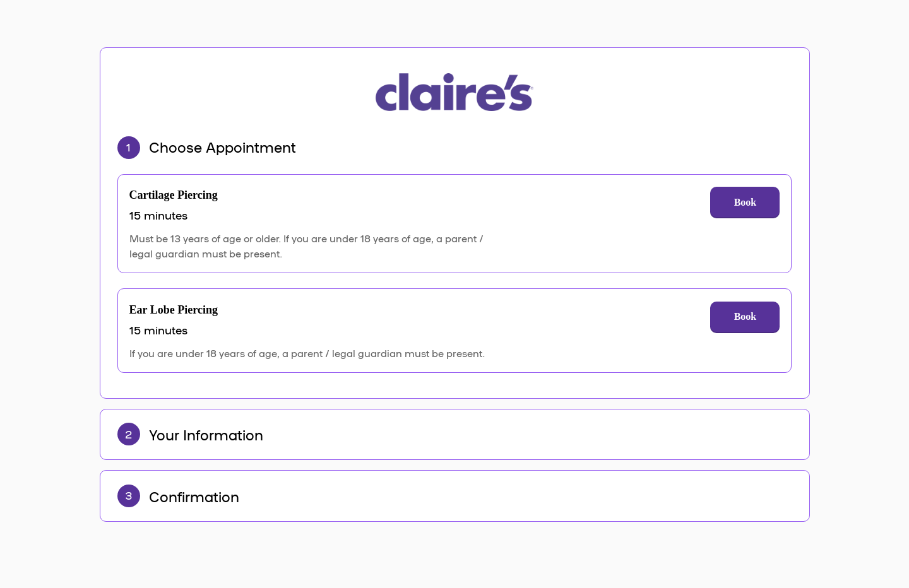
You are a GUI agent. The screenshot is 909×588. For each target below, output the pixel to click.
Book (746, 202)
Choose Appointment (223, 146)
